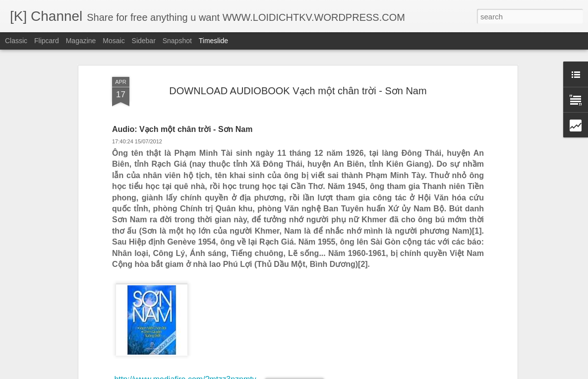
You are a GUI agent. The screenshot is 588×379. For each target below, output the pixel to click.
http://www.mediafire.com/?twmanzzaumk (185, 320)
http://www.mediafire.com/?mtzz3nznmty (185, 293)
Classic (16, 41)
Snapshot (177, 41)
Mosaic (114, 41)
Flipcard (47, 41)
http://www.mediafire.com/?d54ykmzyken (184, 302)
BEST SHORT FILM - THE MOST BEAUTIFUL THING (474, 334)
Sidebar (144, 41)
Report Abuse (373, 374)
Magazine (81, 41)
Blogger (343, 374)
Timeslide (213, 41)
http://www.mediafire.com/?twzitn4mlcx (180, 311)
